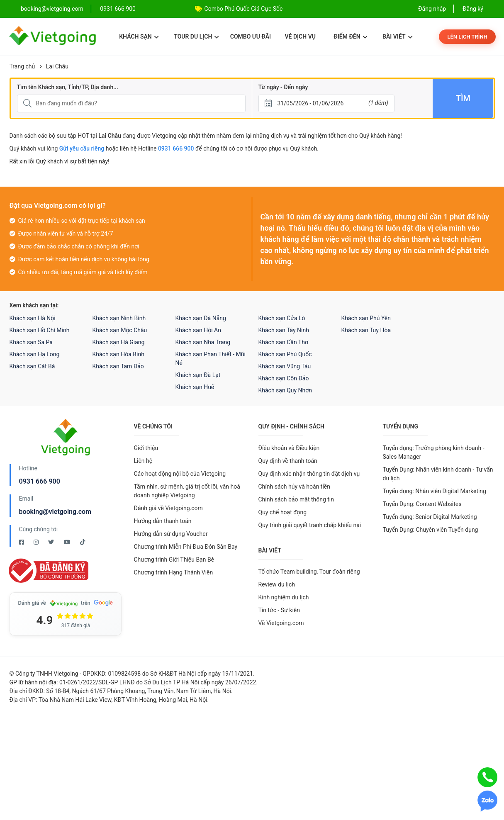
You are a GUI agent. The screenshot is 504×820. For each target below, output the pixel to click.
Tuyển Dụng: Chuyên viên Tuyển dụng (431, 530)
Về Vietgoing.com (281, 623)
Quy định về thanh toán (288, 461)
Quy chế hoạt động (283, 512)
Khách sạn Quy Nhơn (285, 390)
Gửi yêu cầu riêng (82, 148)
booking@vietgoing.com (55, 512)
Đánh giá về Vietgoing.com (168, 508)
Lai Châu (57, 66)
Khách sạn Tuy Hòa (366, 330)
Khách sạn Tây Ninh (284, 330)
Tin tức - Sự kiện (279, 610)
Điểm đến (350, 36)
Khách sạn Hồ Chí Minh (40, 330)
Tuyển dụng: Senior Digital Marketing (430, 517)
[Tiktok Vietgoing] (83, 542)
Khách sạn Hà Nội (33, 318)
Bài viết (398, 36)
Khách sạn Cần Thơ (283, 342)
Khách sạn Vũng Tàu (285, 366)
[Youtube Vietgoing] (68, 542)
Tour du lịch (196, 36)
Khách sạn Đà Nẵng (201, 318)
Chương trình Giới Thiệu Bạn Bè (174, 560)
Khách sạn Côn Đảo (284, 378)
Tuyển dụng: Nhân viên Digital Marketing (435, 491)
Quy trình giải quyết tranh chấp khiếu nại (310, 525)
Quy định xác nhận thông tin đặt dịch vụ (309, 474)
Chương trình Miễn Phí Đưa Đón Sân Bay (186, 547)
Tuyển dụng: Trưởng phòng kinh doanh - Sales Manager (434, 452)
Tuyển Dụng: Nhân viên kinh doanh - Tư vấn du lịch (438, 474)
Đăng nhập (432, 9)
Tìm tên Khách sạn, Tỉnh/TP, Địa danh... (68, 87)
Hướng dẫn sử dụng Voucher (171, 534)
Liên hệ (143, 461)
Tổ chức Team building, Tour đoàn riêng (309, 572)
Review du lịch (277, 584)
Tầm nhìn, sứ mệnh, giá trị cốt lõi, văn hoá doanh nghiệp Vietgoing (187, 491)
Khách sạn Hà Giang (119, 342)
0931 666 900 (118, 9)
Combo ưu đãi (251, 36)
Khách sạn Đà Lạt (198, 375)
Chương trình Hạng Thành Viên (174, 572)
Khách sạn (139, 36)
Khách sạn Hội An (198, 330)
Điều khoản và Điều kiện (289, 448)
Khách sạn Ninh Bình (119, 318)
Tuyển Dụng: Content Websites (422, 504)
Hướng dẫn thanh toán (163, 521)
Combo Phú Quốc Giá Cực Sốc (244, 9)
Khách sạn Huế (195, 387)
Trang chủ (22, 66)
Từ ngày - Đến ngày (283, 87)
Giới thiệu (146, 448)
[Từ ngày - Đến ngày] (326, 103)
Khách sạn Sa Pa (31, 342)
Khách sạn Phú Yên (366, 318)
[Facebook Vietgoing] (22, 542)
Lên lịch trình (467, 37)
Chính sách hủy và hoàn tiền (295, 487)
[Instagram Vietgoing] (37, 542)
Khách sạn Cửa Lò (282, 318)
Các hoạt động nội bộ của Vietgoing (180, 474)
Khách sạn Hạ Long (35, 354)
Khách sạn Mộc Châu (120, 330)
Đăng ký (473, 9)
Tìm (463, 98)
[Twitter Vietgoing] (52, 542)
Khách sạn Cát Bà (32, 366)
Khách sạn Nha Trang (203, 342)
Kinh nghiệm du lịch (284, 597)
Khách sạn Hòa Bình (118, 354)
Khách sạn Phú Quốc (285, 354)
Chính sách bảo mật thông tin (296, 499)
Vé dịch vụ (300, 36)
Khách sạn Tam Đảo (118, 366)
